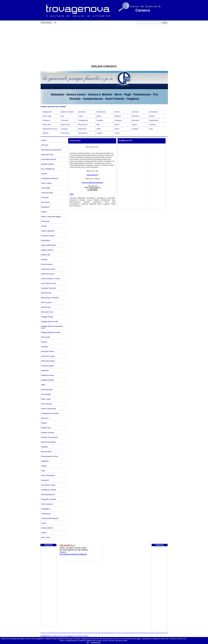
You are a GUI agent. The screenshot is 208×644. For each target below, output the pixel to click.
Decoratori (45, 198)
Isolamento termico (48, 274)
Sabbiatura (45, 461)
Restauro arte (46, 428)
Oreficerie (153, 125)
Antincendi (136, 112)
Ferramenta (45, 221)
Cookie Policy (96, 642)
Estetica (152, 116)
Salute (99, 129)
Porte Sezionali (46, 404)
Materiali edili (46, 307)
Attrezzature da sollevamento (51, 150)
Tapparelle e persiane (49, 499)
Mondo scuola (66, 125)
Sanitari (44, 466)
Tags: (72, 194)
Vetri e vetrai (46, 537)
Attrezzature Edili (47, 155)
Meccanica (136, 120)
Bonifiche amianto (47, 164)
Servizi (117, 129)
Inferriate (44, 260)
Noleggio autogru (47, 317)
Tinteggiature (46, 509)
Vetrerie (44, 533)
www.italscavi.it (92, 175)
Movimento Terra (47, 312)
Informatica (118, 120)
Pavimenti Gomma (48, 351)
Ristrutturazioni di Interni (50, 456)
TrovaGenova (45, 636)
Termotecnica (83, 133)
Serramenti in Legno (48, 485)
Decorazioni (45, 202)
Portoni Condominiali (48, 409)
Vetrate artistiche (47, 528)
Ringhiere (45, 447)
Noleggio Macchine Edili (50, 322)
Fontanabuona (83, 120)
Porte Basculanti (47, 390)
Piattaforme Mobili (47, 380)
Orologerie (64, 129)
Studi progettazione (48, 495)
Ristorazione (82, 129)
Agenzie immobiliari (67, 112)
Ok (88, 642)
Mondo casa (47, 125)
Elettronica (136, 116)
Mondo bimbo (154, 120)
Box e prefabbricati (48, 169)
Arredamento (154, 112)
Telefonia (46, 133)
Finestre (44, 226)
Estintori (44, 212)
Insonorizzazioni (47, 264)
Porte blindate (46, 394)
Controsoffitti (46, 188)
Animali (117, 112)
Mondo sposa (83, 125)
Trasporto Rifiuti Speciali (50, 518)
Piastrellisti (45, 371)
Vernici (44, 523)
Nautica (135, 125)
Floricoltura (65, 120)
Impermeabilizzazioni (49, 245)
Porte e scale (46, 399)
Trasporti (99, 133)
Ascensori (45, 145)
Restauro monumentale (49, 437)
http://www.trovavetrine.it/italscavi (73, 554)
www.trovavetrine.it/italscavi (93, 182)
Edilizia (99, 116)
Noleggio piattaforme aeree (51, 332)
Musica (117, 125)
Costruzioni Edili (47, 193)
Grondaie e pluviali (48, 236)
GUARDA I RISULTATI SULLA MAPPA (53, 107)
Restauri (44, 423)
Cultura (81, 116)
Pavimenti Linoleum (48, 361)
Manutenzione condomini (50, 298)
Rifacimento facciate (48, 442)
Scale (43, 471)
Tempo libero (65, 133)
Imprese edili (46, 255)
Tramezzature (46, 514)
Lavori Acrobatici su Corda (50, 279)
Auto (63, 116)
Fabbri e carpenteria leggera (51, 217)
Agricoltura (82, 112)
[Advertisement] (104, 44)
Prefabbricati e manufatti (50, 413)
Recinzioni (45, 418)
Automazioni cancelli (48, 159)
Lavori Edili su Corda (48, 283)
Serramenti (45, 480)
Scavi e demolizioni (48, 475)
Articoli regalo (47, 116)
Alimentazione (101, 112)
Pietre (43, 385)
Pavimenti (45, 347)
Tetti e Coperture (47, 504)
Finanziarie (46, 120)
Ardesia (44, 140)
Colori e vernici (46, 183)
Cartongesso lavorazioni (50, 178)
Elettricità (118, 116)
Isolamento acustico (48, 269)
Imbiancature (46, 240)
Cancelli (44, 174)
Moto (98, 125)
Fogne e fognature (48, 231)
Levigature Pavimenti (49, 288)
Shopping (135, 129)
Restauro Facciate (48, 433)
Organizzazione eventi (50, 129)
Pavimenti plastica (48, 366)
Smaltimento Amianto (49, 490)
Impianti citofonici (47, 250)
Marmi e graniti (46, 302)
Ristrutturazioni (46, 452)
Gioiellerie (100, 120)
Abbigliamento (47, 112)
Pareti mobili (45, 337)
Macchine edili (46, 293)
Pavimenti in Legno (48, 356)
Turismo (117, 133)
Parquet (44, 342)
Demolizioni (45, 207)
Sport (151, 129)
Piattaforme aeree (47, 375)
